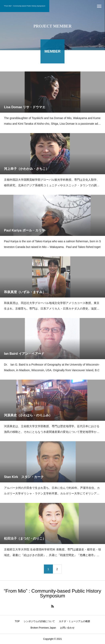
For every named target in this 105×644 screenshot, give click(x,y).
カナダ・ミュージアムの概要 (75, 621)
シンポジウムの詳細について (39, 621)
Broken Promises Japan (43, 628)
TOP (17, 621)
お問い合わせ (67, 628)
